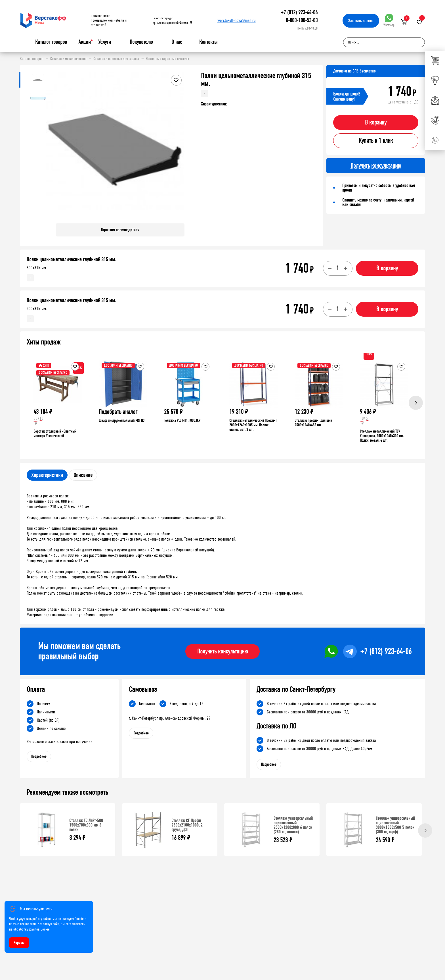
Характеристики (47, 475)
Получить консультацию (222, 651)
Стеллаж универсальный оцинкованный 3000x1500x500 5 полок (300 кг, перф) (395, 825)
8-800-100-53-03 (302, 20)
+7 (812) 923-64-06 (299, 12)
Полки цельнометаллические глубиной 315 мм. (71, 259)
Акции (85, 42)
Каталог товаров (51, 42)
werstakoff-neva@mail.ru (237, 20)
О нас (177, 42)
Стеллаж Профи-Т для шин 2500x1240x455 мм (313, 423)
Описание (83, 475)
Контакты (208, 42)
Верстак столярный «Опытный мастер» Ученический (55, 434)
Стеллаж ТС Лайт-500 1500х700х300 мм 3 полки (86, 825)
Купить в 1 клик (376, 141)
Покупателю (141, 42)
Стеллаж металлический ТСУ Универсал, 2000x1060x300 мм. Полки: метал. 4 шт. (382, 436)
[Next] (416, 403)
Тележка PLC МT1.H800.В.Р (182, 421)
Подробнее (39, 756)
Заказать (361, 21)
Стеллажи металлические (68, 59)
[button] (179, 146)
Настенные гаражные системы (167, 59)
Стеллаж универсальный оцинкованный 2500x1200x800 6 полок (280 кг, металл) (293, 825)
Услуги (105, 42)
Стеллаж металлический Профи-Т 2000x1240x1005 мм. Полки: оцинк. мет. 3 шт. (253, 425)
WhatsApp (389, 20)
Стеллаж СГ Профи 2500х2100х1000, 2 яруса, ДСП (187, 825)
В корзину (376, 122)
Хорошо (19, 943)
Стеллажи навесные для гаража (116, 59)
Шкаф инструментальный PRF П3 (122, 421)
